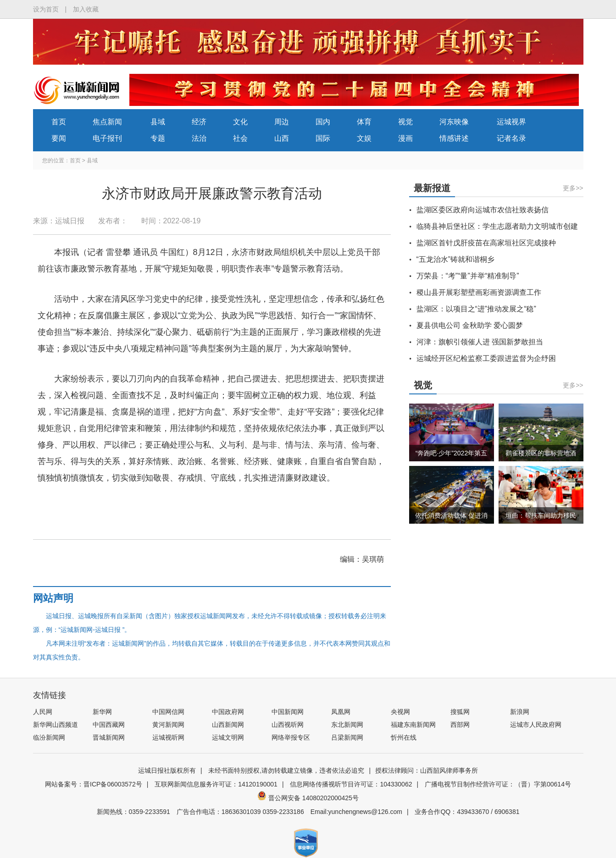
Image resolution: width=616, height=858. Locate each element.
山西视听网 (288, 725)
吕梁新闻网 (347, 737)
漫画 (405, 138)
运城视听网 (168, 737)
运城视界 (511, 122)
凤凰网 (341, 712)
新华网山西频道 (55, 725)
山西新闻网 (228, 725)
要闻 (59, 138)
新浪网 (520, 712)
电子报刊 (107, 138)
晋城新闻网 (109, 737)
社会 (240, 138)
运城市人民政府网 (536, 725)
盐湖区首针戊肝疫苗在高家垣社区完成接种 (486, 243)
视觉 (405, 122)
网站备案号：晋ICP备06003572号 (94, 784)
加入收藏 (86, 9)
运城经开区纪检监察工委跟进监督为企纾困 (486, 358)
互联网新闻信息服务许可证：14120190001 (216, 784)
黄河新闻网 (168, 725)
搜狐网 (460, 712)
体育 (364, 122)
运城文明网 (228, 737)
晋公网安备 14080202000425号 (308, 798)
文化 (240, 122)
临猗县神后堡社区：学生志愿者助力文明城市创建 (497, 226)
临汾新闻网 (49, 737)
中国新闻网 (288, 712)
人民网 (43, 712)
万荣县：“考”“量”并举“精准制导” (468, 276)
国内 (323, 122)
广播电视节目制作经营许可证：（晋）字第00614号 (498, 784)
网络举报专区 (291, 737)
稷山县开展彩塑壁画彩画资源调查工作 (479, 292)
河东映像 (454, 122)
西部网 (460, 725)
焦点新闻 (107, 122)
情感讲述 (454, 138)
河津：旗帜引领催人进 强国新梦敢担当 (480, 342)
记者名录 (511, 138)
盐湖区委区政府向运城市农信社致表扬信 (483, 210)
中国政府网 (228, 712)
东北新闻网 (347, 725)
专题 (158, 138)
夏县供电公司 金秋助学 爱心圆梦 (470, 325)
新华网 (102, 712)
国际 (323, 138)
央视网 (400, 712)
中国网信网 (168, 712)
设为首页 (46, 9)
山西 (282, 138)
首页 (59, 122)
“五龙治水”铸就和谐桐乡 (456, 259)
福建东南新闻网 (413, 725)
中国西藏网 (109, 725)
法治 (199, 138)
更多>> (573, 188)
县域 (158, 122)
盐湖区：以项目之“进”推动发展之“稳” (476, 309)
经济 (199, 122)
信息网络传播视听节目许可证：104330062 (351, 784)
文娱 (364, 138)
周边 (282, 122)
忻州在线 (404, 737)
